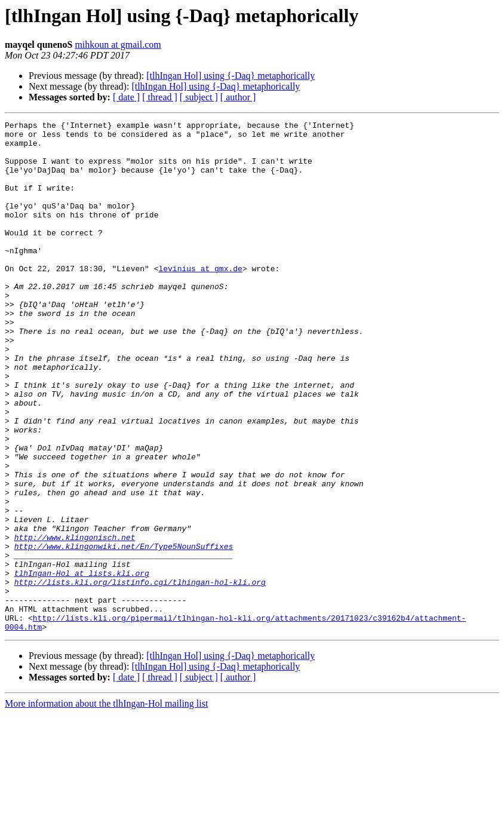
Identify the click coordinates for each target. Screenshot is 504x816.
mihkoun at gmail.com (118, 45)
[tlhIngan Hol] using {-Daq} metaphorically (231, 76)
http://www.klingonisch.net (75, 621)
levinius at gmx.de (200, 299)
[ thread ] (160, 97)
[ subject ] (199, 97)
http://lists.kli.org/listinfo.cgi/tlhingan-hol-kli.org (140, 675)
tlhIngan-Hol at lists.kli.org (82, 664)
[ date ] (126, 97)
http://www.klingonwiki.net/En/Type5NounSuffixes (124, 632)
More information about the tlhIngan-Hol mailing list (106, 806)
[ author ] (238, 97)
